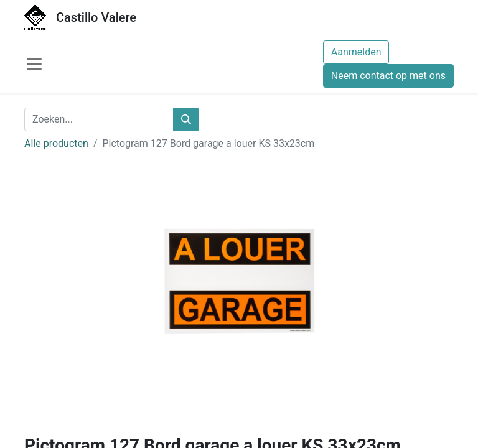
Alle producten (56, 143)
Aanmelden (356, 52)
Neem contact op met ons (388, 76)
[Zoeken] (186, 119)
